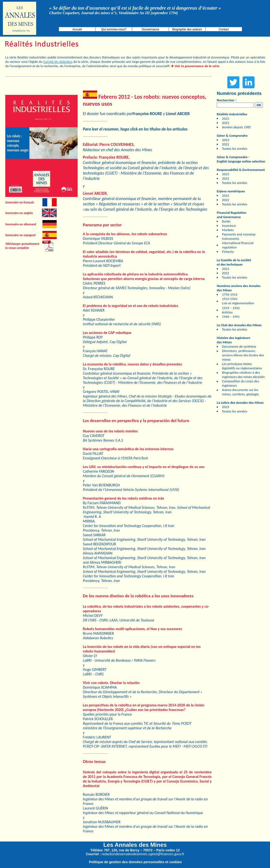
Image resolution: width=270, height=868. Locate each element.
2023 (226, 118)
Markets (228, 230)
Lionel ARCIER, (95, 193)
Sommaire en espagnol (20, 235)
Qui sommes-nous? (114, 29)
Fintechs (228, 252)
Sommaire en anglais (19, 213)
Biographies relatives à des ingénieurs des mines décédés (243, 375)
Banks (226, 221)
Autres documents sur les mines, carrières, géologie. (241, 392)
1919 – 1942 (231, 308)
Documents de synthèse (239, 346)
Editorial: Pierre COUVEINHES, (109, 144)
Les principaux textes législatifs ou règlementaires (242, 366)
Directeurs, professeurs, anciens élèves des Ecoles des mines (243, 355)
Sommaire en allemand (21, 224)
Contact (224, 29)
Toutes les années (235, 149)
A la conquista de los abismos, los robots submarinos (125, 234)
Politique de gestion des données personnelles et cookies (135, 862)
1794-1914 (230, 294)
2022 (226, 123)
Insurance (229, 226)
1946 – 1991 (231, 317)
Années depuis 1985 (236, 127)
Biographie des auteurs (187, 29)
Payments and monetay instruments (239, 236)
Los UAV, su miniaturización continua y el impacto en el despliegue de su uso (144, 467)
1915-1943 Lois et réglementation (238, 301)
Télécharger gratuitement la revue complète (22, 246)
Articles (227, 312)
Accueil (77, 29)
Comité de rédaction (58, 62)
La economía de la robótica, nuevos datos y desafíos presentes (133, 364)
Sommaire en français (20, 202)
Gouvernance (150, 29)
